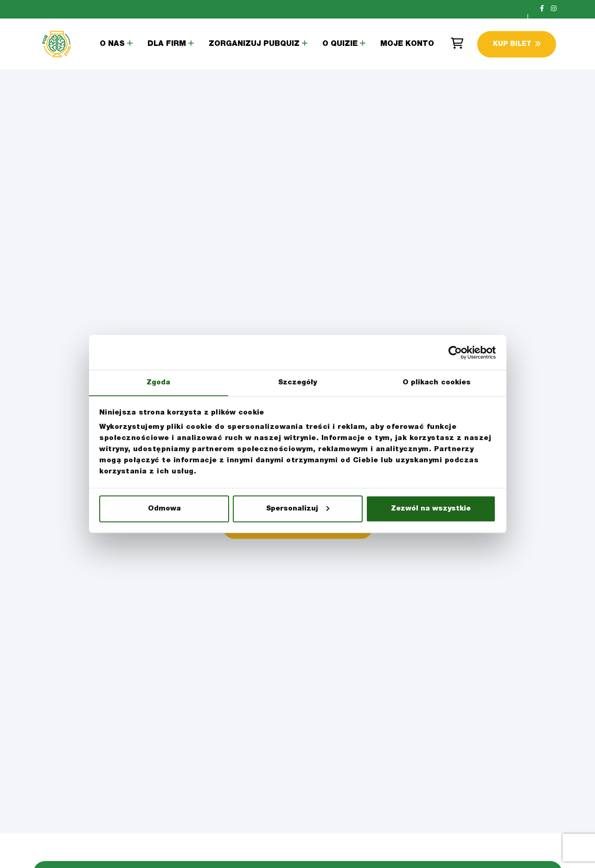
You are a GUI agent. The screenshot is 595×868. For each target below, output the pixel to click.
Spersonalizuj (298, 509)
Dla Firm (167, 45)
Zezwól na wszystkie (431, 509)
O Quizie (340, 45)
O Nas (112, 45)
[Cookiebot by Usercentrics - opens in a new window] (455, 352)
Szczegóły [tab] (298, 382)
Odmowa (164, 509)
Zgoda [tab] (159, 382)
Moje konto (407, 45)
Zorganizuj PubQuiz (254, 45)
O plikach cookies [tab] (437, 382)
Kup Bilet (517, 44)
